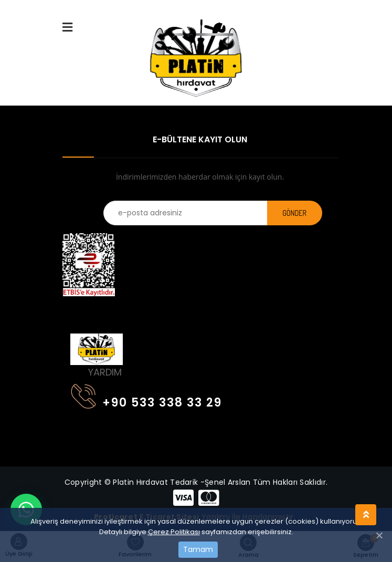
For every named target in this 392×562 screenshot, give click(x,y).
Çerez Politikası (174, 532)
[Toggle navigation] (77, 311)
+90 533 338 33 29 (146, 400)
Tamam (198, 549)
